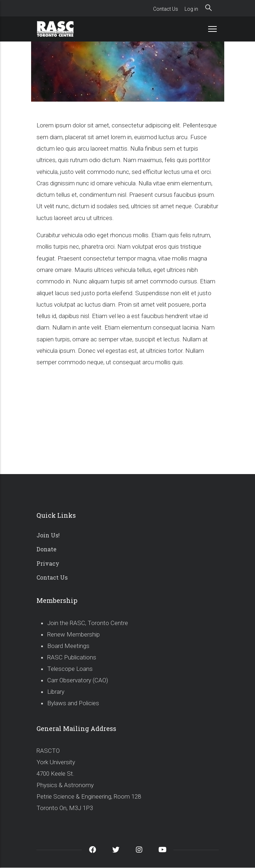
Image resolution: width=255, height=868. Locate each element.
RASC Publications (72, 657)
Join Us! (48, 535)
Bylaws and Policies (73, 703)
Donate (46, 549)
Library (56, 692)
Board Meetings (68, 646)
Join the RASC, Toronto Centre (88, 623)
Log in (191, 9)
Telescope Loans (70, 669)
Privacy (48, 563)
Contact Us (166, 9)
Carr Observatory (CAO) (78, 680)
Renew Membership (73, 634)
